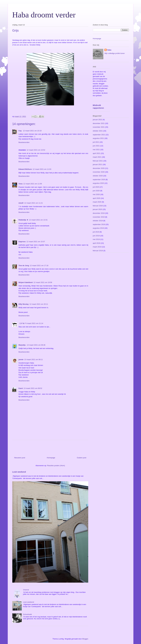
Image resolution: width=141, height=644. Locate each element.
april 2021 (97, 153)
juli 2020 (96, 187)
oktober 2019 (98, 221)
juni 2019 (96, 236)
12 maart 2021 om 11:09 (33, 184)
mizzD (21, 203)
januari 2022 (98, 120)
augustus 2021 (98, 138)
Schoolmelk (27, 614)
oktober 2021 (98, 131)
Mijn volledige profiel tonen (115, 53)
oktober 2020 (98, 176)
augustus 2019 (98, 228)
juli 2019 (96, 232)
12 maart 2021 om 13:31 (38, 220)
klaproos (22, 242)
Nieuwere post (20, 458)
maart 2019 (97, 247)
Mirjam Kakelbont (26, 282)
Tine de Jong (24, 266)
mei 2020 (96, 194)
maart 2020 (97, 202)
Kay (20, 131)
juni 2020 (96, 191)
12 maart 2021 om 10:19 (32, 131)
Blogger (85, 639)
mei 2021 (96, 150)
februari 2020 (98, 206)
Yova (21, 184)
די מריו (24, 323)
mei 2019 (96, 239)
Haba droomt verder (44, 15)
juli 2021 (96, 142)
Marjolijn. (22, 345)
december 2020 (99, 168)
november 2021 (99, 127)
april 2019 (97, 243)
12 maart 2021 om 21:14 (31, 323)
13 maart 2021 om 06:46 (36, 345)
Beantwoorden (24, 142)
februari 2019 (98, 251)
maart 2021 (97, 157)
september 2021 (99, 135)
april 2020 (97, 198)
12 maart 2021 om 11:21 (34, 203)
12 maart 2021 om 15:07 (36, 242)
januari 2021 (98, 164)
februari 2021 (98, 161)
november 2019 (99, 217)
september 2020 (99, 180)
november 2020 (99, 172)
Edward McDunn (25, 169)
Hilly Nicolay (24, 304)
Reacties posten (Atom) (56, 466)
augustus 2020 (98, 183)
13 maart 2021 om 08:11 (34, 360)
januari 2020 (98, 209)
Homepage (51, 458)
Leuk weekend (19, 472)
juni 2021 (96, 146)
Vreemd (26, 590)
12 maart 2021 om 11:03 (42, 169)
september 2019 (99, 224)
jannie (21, 360)
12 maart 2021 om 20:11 (39, 304)
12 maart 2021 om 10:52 (36, 150)
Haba (109, 50)
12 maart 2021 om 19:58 (43, 282)
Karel (21, 388)
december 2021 (99, 123)
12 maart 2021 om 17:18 (39, 266)
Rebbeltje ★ (23, 220)
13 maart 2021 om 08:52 (33, 388)
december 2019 (99, 213)
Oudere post (82, 458)
